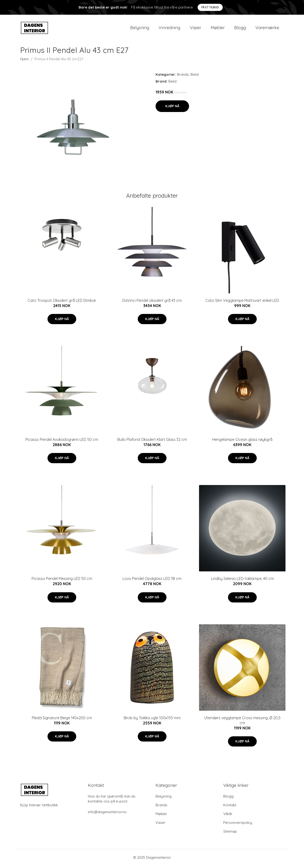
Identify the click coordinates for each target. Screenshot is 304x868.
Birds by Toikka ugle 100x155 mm (152, 720)
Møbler (218, 29)
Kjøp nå (172, 108)
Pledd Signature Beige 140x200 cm (62, 720)
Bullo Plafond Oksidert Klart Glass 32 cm (152, 442)
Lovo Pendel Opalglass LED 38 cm (152, 581)
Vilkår (228, 816)
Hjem (24, 61)
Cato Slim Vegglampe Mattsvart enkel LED (242, 303)
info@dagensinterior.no (107, 814)
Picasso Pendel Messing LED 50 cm (62, 581)
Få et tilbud (210, 7)
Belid (195, 77)
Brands (183, 77)
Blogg (240, 29)
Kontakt (230, 807)
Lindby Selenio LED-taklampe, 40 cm (242, 581)
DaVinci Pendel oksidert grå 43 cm (152, 303)
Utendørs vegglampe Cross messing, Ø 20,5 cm (242, 723)
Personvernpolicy (238, 825)
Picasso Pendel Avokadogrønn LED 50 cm (62, 442)
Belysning (140, 29)
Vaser (195, 29)
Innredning (169, 29)
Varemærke (267, 29)
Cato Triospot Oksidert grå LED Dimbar (62, 303)
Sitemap (230, 834)
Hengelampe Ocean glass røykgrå (242, 442)
